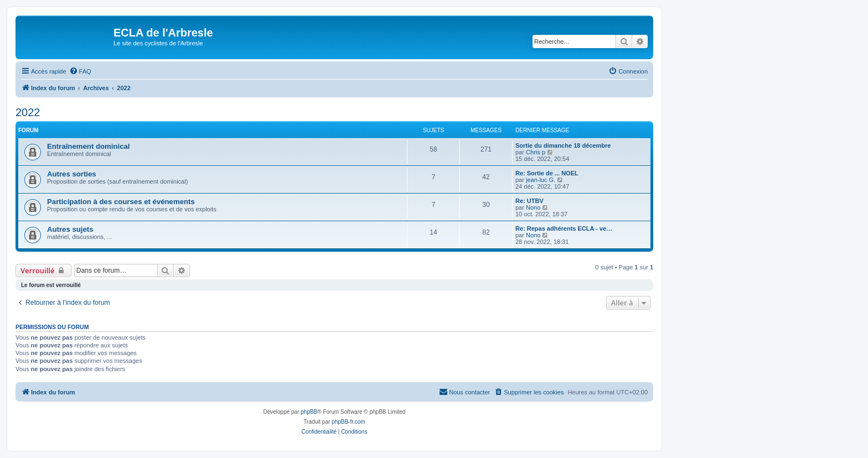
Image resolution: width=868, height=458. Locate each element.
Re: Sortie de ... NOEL (547, 173)
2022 (28, 112)
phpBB (309, 412)
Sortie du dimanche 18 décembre (563, 145)
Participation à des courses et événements (121, 202)
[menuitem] (80, 71)
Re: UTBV (529, 201)
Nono (533, 207)
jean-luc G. (541, 180)
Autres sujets (70, 229)
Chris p (536, 152)
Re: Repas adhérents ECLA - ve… (564, 228)
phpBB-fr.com (348, 422)
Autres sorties (72, 174)
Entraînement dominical (89, 146)
